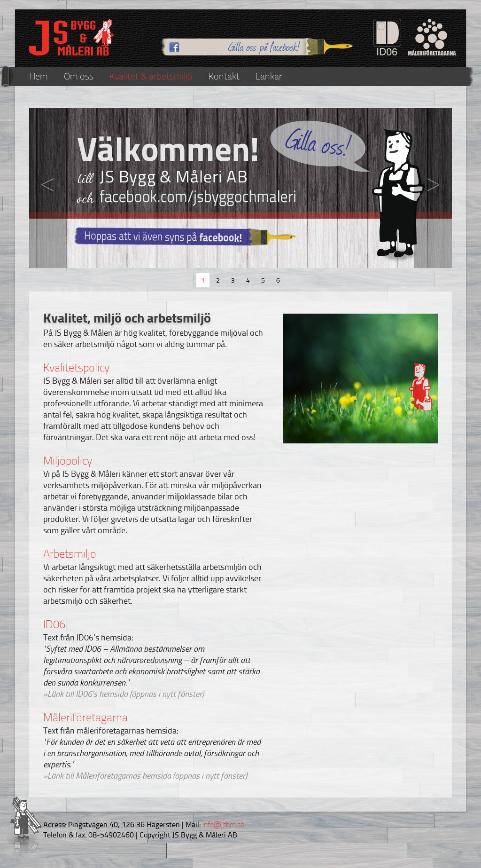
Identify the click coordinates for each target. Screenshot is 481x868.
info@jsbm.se (222, 824)
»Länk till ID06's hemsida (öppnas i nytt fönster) (124, 694)
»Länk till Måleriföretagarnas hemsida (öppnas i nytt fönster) (145, 775)
